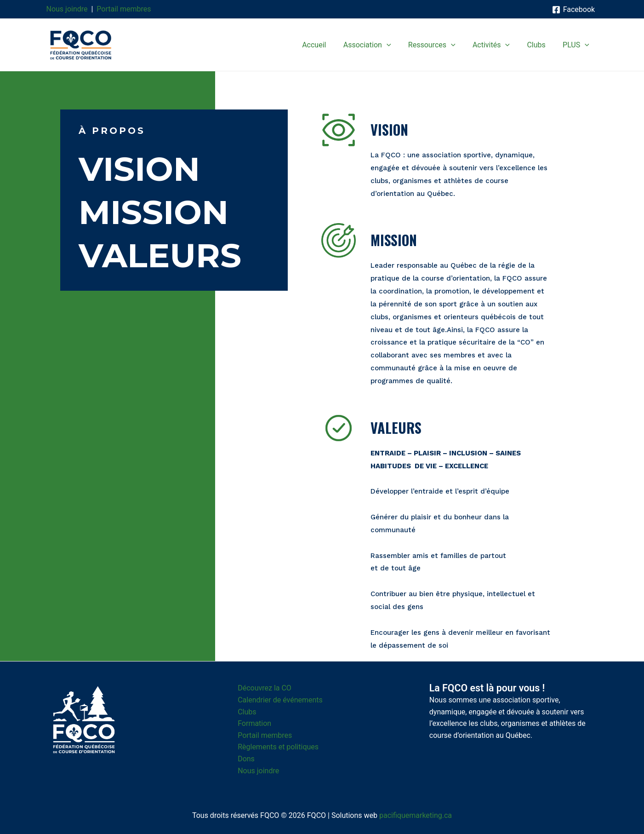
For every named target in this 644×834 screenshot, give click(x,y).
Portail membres (124, 9)
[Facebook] (573, 10)
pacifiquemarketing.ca (416, 815)
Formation (254, 723)
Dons (246, 759)
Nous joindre (67, 9)
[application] (398, 45)
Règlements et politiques (278, 747)
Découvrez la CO (265, 688)
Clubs (247, 712)
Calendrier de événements (280, 700)
